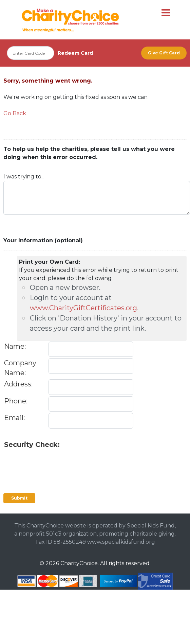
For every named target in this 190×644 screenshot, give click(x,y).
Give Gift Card (164, 53)
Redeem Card (75, 53)
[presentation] (56, 463)
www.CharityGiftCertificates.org (83, 308)
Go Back (15, 113)
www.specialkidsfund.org (121, 542)
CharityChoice (79, 563)
